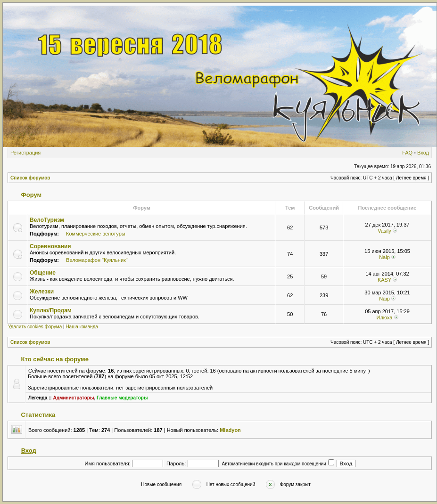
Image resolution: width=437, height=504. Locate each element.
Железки (42, 292)
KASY (384, 280)
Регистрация (25, 153)
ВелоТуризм (47, 220)
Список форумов (30, 178)
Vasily (384, 231)
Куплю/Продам (51, 310)
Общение (43, 273)
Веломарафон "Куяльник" (97, 260)
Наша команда (82, 327)
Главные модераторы (122, 398)
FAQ (407, 153)
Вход (423, 153)
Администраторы (73, 398)
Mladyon (230, 430)
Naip (384, 257)
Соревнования (50, 246)
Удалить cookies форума (35, 327)
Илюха (384, 317)
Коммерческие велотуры (96, 234)
